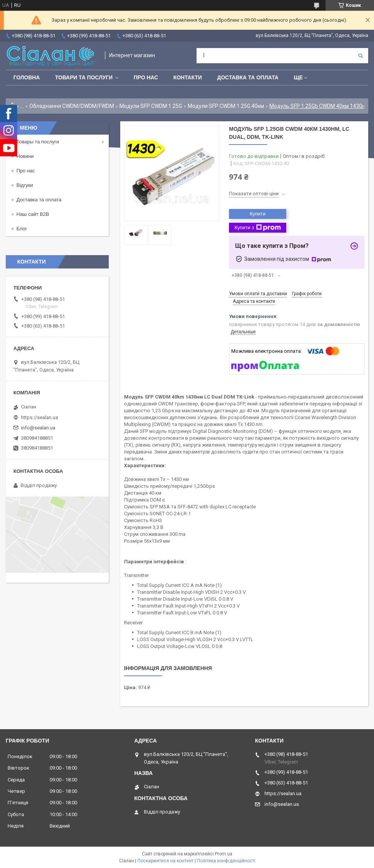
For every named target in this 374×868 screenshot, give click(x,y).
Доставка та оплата (248, 77)
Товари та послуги (84, 77)
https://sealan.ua (39, 417)
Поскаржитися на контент (165, 861)
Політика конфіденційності (226, 861)
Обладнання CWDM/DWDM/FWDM (72, 106)
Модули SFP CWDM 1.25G (151, 106)
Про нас (146, 77)
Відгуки (25, 185)
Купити (258, 214)
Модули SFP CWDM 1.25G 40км (226, 106)
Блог (22, 229)
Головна (27, 77)
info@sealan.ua (38, 428)
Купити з (257, 228)
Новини (25, 156)
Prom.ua (224, 854)
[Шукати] (361, 56)
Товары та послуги (38, 142)
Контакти (188, 77)
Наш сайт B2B (33, 214)
